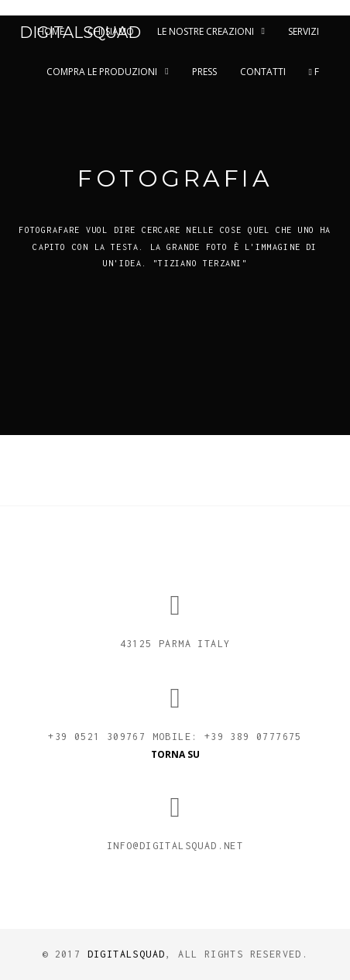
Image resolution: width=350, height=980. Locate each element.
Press (204, 72)
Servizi (304, 31)
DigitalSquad (80, 33)
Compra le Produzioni (102, 72)
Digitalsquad (127, 954)
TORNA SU (175, 754)
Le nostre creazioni (206, 31)
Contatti (263, 72)
